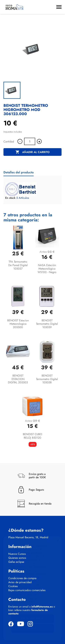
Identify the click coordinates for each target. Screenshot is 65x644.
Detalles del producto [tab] (19, 172)
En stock (10, 198)
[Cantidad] (30, 141)
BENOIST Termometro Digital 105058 (47, 379)
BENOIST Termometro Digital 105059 (47, 324)
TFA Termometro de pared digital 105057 (18, 265)
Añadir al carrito (32, 152)
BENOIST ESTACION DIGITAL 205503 (18, 379)
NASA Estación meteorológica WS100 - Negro (47, 269)
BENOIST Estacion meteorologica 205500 (18, 324)
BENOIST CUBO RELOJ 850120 (32, 436)
